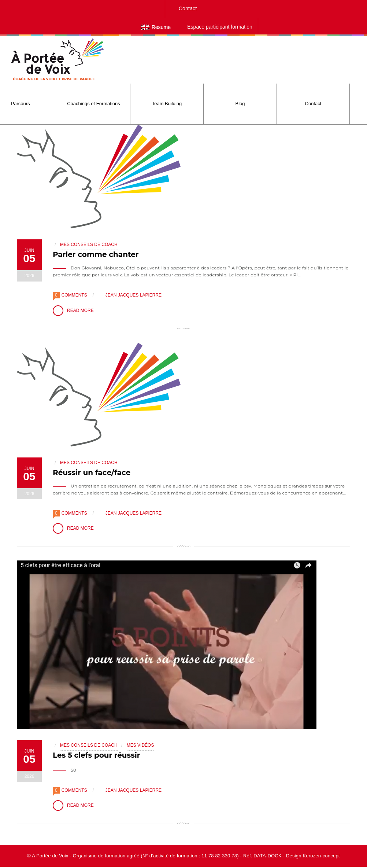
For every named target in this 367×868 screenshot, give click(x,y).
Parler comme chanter (96, 254)
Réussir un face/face (92, 472)
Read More (73, 311)
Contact (188, 8)
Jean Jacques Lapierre (130, 295)
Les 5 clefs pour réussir (96, 756)
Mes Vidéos (140, 746)
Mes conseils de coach (89, 244)
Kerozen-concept (321, 857)
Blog (240, 104)
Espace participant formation (220, 27)
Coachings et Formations (94, 104)
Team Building (167, 104)
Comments (74, 295)
